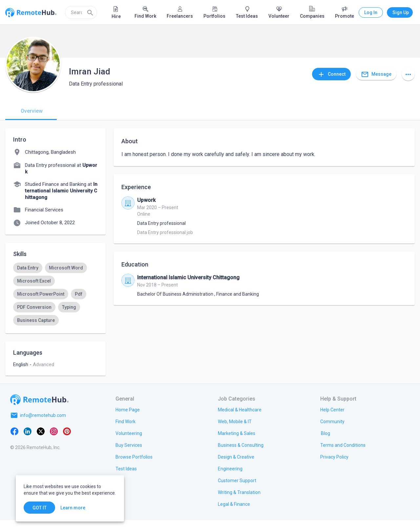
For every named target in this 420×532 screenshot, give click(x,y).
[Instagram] (54, 443)
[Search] (90, 12)
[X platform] (41, 443)
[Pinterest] (67, 443)
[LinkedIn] (28, 443)
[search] (81, 12)
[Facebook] (14, 443)
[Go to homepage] (39, 411)
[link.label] (332, 421)
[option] (28, 268)
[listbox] (55, 294)
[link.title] (128, 421)
